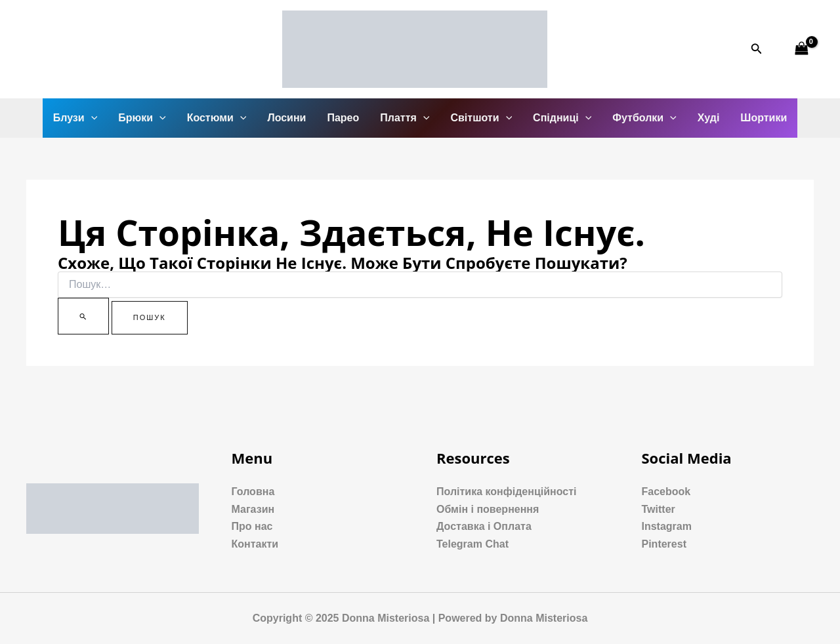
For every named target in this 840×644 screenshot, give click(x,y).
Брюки (142, 118)
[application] (91, 118)
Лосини (286, 118)
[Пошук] (83, 316)
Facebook (666, 492)
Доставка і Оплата (484, 526)
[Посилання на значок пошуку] (757, 49)
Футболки (644, 118)
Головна (253, 492)
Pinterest (664, 544)
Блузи (75, 118)
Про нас (252, 526)
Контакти (255, 544)
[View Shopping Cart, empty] (801, 49)
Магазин (253, 509)
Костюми (217, 118)
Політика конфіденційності (506, 492)
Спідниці (562, 118)
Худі (709, 118)
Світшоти (481, 118)
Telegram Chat (472, 544)
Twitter (659, 509)
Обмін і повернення (488, 509)
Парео (343, 118)
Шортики (764, 118)
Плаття (405, 118)
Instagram (667, 526)
